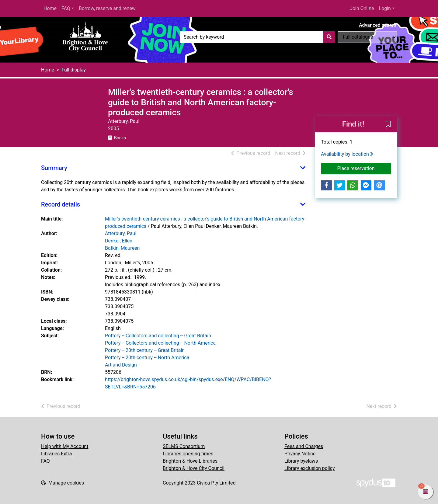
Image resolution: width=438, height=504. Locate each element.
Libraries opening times (188, 454)
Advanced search (378, 25)
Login (385, 8)
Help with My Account (65, 446)
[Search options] (367, 37)
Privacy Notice (300, 454)
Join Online (362, 8)
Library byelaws (301, 461)
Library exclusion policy (310, 468)
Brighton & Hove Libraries (190, 461)
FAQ (66, 8)
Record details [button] (61, 204)
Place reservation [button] (364, 168)
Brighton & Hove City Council (194, 468)
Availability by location (347, 154)
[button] (388, 124)
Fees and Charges (304, 446)
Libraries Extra (56, 454)
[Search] (329, 37)
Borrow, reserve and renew (107, 8)
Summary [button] (54, 168)
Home (50, 8)
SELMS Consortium (184, 446)
